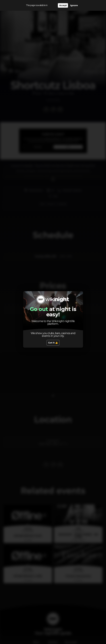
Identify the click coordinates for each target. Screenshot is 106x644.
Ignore (74, 5)
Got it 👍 (53, 343)
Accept (63, 5)
